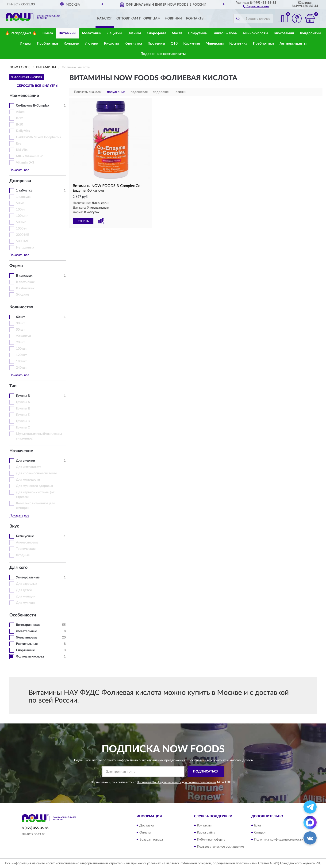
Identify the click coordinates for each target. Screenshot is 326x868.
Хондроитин (310, 33)
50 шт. (21, 330)
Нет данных (25, 248)
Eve (19, 144)
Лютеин (92, 44)
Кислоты (111, 44)
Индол (25, 44)
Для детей (24, 590)
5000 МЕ (23, 241)
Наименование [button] (24, 96)
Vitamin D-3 (25, 163)
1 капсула (23, 197)
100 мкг (22, 216)
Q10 (174, 44)
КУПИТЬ (83, 221)
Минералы (215, 44)
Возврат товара (151, 840)
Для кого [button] (18, 568)
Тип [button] (13, 386)
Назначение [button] (21, 451)
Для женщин (26, 597)
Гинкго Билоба (225, 33)
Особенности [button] (23, 615)
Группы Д (23, 409)
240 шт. (22, 368)
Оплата (145, 833)
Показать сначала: (88, 92)
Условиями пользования (200, 782)
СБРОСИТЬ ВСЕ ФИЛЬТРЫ (38, 86)
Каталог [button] (105, 19)
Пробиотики (47, 44)
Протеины (156, 44)
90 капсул (23, 336)
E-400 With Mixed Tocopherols (38, 137)
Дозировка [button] (20, 181)
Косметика (238, 44)
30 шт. (21, 323)
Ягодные (23, 555)
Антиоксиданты (293, 44)
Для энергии (25, 461)
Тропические (26, 549)
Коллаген (71, 44)
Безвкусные (25, 536)
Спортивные (25, 650)
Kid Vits (22, 150)
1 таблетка (24, 191)
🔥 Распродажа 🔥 (21, 33)
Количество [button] (21, 307)
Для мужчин (25, 603)
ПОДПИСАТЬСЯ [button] (206, 772)
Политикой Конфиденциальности (159, 782)
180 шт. (22, 361)
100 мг (21, 210)
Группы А (23, 402)
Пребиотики (263, 44)
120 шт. (22, 355)
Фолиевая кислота (30, 657)
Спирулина (198, 33)
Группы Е (23, 415)
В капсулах (24, 276)
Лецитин (114, 33)
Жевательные (26, 631)
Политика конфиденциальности (279, 840)
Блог (258, 826)
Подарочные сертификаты (163, 54)
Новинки (173, 19)
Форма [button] (16, 266)
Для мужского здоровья (34, 486)
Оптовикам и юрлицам (138, 19)
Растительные (27, 644)
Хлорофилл (156, 33)
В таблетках (25, 288)
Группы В (23, 396)
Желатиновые (27, 638)
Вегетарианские (28, 625)
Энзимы (134, 33)
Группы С (23, 428)
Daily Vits (23, 131)
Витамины (67, 33)
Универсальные (28, 577)
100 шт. (22, 349)
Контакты (195, 19)
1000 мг (22, 229)
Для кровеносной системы (36, 473)
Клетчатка (133, 44)
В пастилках (25, 282)
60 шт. (21, 317)
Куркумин (192, 44)
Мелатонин (92, 33)
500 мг (21, 222)
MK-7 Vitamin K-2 (29, 156)
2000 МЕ (23, 235)
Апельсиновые (27, 543)
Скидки (260, 833)
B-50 (19, 125)
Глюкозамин (284, 33)
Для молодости (28, 480)
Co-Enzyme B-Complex (33, 106)
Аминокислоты (255, 33)
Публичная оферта (211, 840)
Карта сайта (206, 833)
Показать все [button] (19, 170)
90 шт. (21, 342)
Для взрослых (27, 584)
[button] (256, 6)
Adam (20, 112)
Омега (48, 33)
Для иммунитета (29, 467)
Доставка (147, 826)
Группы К (23, 421)
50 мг (20, 203)
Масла (177, 33)
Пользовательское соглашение (220, 847)
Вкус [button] (14, 526)
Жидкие (22, 295)
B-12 (19, 118)
